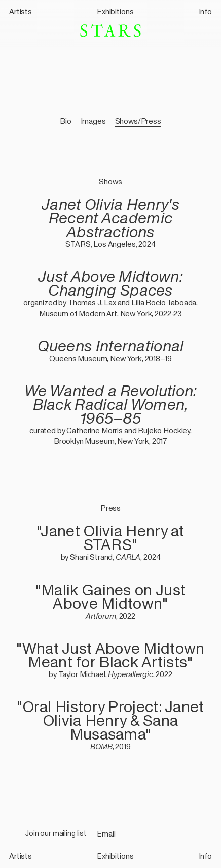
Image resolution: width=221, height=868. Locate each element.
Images (93, 121)
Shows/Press (138, 121)
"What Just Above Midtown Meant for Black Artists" (110, 655)
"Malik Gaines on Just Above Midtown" (110, 597)
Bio (66, 121)
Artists (21, 11)
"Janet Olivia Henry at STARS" (110, 538)
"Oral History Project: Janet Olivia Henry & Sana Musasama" (110, 720)
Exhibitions (115, 11)
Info (205, 11)
